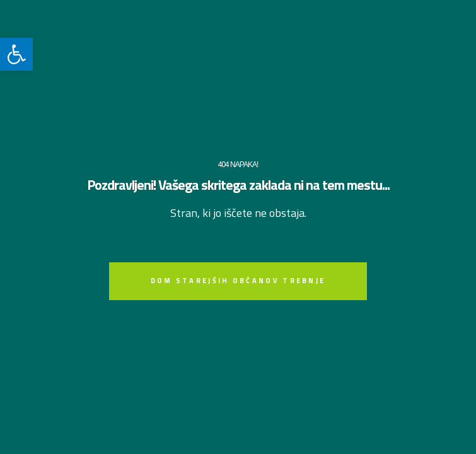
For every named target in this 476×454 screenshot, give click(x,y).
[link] (16, 54)
